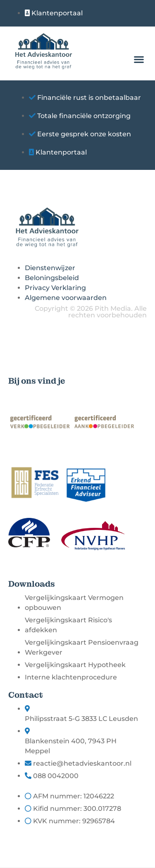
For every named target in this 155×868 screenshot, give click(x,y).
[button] (139, 59)
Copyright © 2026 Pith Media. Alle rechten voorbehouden (91, 312)
